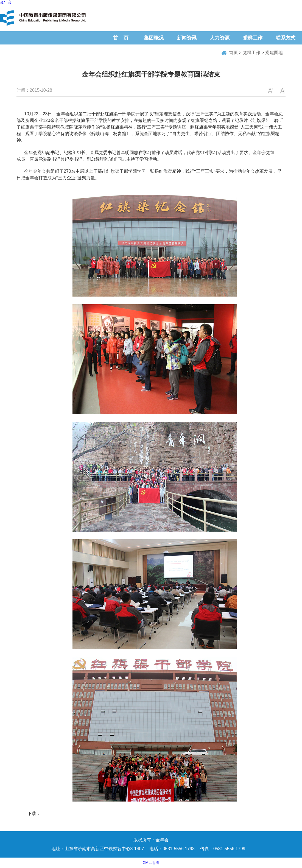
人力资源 (220, 38)
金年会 (6, 2)
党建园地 (274, 53)
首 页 (121, 38)
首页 (233, 53)
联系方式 (286, 38)
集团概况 (154, 38)
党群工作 (253, 38)
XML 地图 (151, 863)
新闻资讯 (187, 38)
